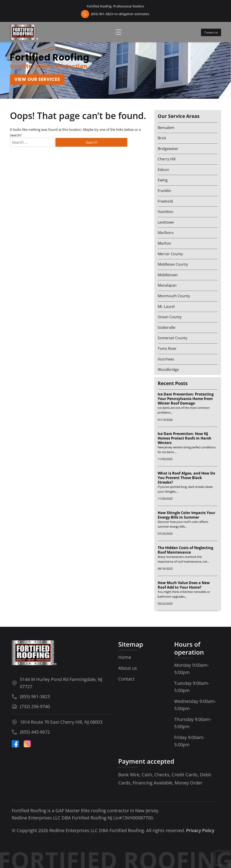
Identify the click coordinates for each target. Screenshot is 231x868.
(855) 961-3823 (35, 696)
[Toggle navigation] (119, 32)
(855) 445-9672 (35, 732)
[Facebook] (15, 744)
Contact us (211, 32)
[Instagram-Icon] (27, 744)
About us (128, 668)
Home (125, 657)
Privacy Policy (200, 830)
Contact (126, 679)
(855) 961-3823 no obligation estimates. (120, 14)
